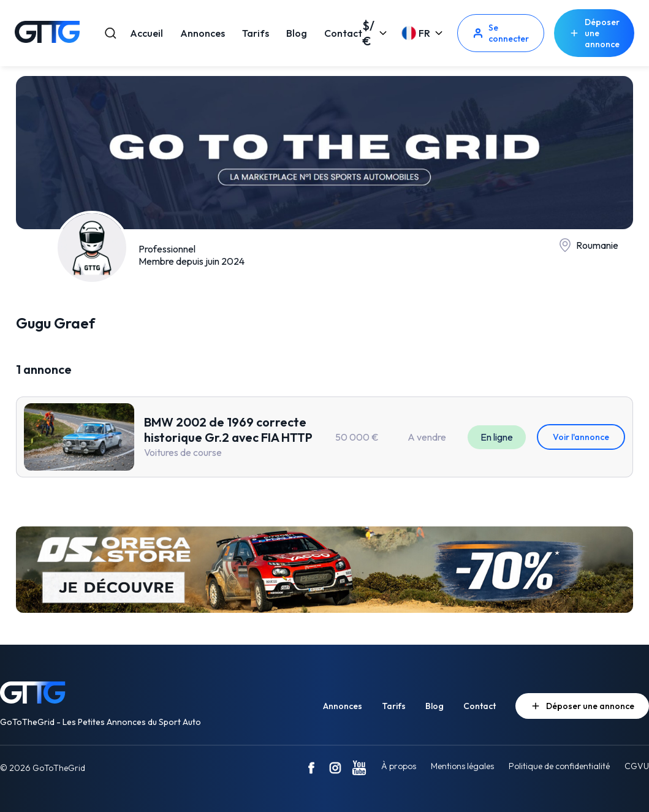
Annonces (203, 33)
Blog (297, 33)
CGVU (637, 766)
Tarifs (256, 33)
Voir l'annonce (581, 437)
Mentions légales (462, 766)
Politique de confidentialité (559, 766)
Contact (343, 33)
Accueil (146, 33)
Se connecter (501, 33)
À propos (399, 766)
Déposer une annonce (594, 33)
